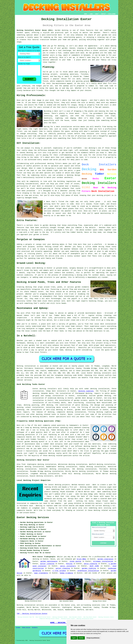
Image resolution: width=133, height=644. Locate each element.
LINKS (91, 14)
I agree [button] (74, 638)
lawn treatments (41, 573)
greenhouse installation (88, 571)
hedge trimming (66, 573)
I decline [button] (81, 638)
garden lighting (89, 568)
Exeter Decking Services (33, 518)
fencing (69, 564)
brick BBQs (82, 559)
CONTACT (103, 14)
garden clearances (105, 559)
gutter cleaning (47, 564)
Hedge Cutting (26, 628)
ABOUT (97, 14)
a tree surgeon (59, 571)
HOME (86, 14)
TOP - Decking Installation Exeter (32, 614)
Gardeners (35, 628)
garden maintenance (49, 561)
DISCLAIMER (112, 14)
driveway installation (103, 561)
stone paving (75, 561)
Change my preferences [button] (93, 638)
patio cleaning (91, 564)
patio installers (68, 566)
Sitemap (18, 628)
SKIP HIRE (94, 566)
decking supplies (86, 391)
